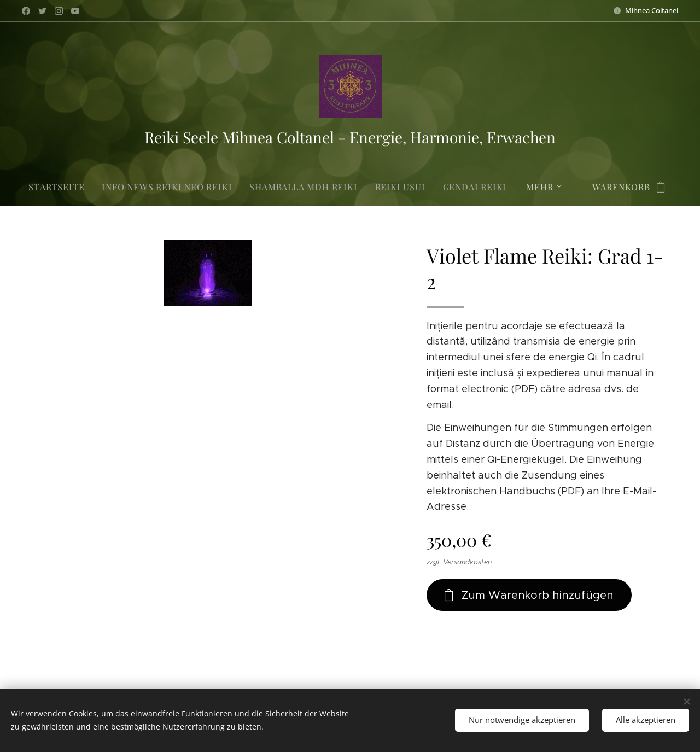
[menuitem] (61, 187)
